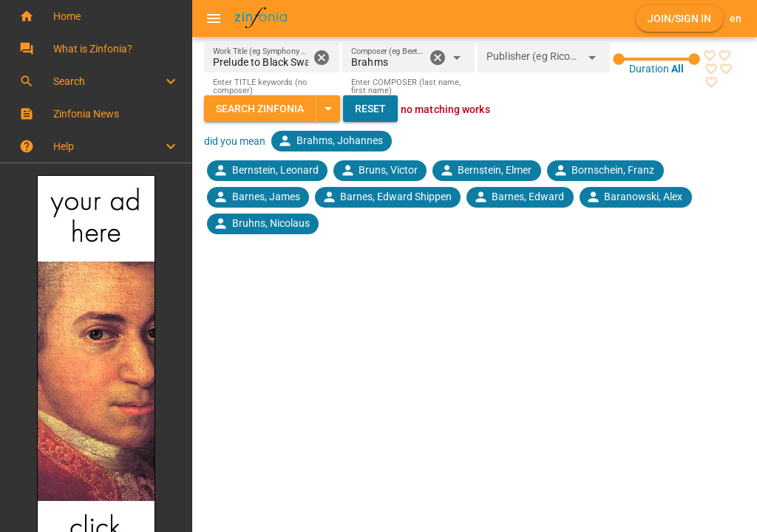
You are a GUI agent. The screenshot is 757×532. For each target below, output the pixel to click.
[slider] (656, 59)
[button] (96, 16)
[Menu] (214, 18)
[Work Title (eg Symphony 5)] (261, 58)
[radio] (710, 55)
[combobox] (388, 62)
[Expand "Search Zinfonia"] (328, 109)
